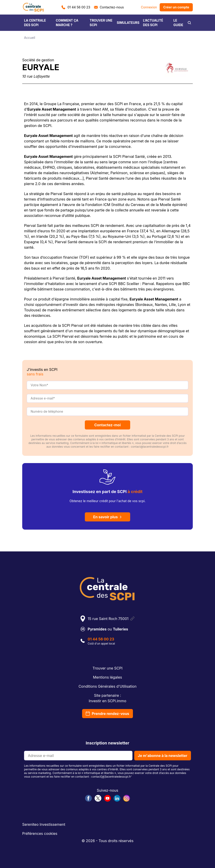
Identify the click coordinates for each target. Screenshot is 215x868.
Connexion (149, 7)
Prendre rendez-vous (107, 714)
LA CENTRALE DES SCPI (35, 23)
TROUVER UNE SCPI (101, 23)
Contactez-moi (108, 425)
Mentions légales (107, 677)
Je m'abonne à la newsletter (163, 756)
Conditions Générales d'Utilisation (107, 686)
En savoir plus (108, 517)
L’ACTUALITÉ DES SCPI (153, 23)
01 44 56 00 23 (76, 7)
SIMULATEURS (128, 23)
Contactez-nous (109, 7)
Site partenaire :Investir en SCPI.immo (107, 698)
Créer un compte (176, 7)
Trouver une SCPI (107, 668)
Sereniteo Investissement (44, 824)
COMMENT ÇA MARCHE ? (67, 23)
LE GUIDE (178, 23)
